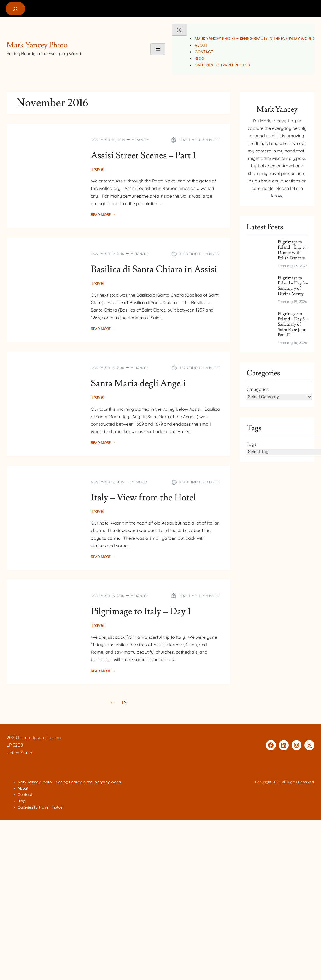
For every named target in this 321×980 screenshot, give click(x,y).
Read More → (103, 215)
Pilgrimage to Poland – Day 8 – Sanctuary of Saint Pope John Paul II (293, 324)
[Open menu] (158, 49)
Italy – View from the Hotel (143, 498)
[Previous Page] (114, 703)
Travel (98, 169)
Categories (258, 389)
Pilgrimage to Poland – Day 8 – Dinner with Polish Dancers (293, 250)
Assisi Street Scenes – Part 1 (143, 156)
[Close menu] (179, 30)
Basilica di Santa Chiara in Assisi (154, 269)
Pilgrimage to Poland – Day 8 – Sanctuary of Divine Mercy (293, 286)
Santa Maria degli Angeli (138, 384)
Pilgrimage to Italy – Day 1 (141, 612)
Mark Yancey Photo (37, 45)
